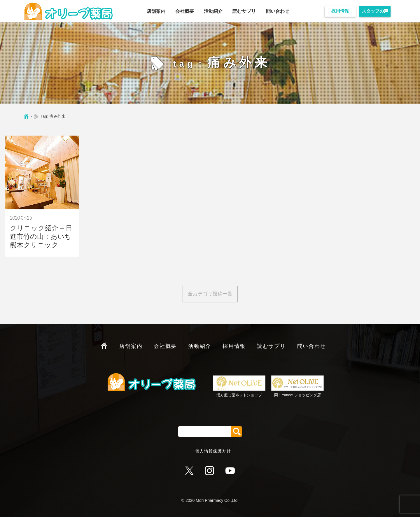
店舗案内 (156, 11)
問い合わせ (278, 11)
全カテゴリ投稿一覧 (210, 294)
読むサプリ (244, 11)
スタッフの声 (375, 11)
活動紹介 (213, 11)
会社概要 (185, 11)
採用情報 (340, 11)
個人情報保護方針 (213, 451)
